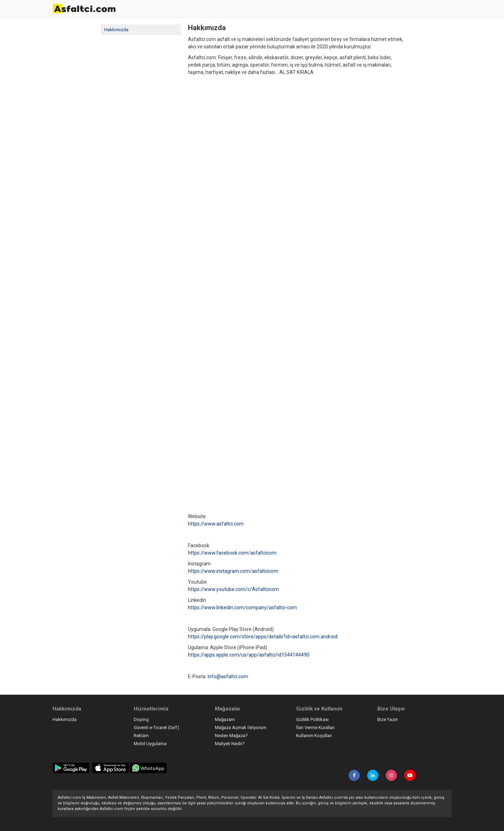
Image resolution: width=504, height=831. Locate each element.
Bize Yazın (388, 719)
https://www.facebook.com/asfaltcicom (232, 553)
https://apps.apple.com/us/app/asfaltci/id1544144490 (249, 655)
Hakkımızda (116, 30)
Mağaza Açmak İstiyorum (241, 727)
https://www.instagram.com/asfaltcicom (233, 571)
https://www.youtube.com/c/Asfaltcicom (233, 589)
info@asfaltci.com (228, 677)
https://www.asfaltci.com (216, 524)
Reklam (141, 736)
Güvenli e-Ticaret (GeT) (156, 727)
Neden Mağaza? (231, 736)
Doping (141, 719)
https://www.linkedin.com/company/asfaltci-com (242, 607)
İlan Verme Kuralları (315, 727)
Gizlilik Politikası (312, 719)
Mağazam (225, 719)
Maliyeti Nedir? (230, 744)
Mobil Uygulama (150, 744)
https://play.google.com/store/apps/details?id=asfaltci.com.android (263, 637)
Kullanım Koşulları (314, 736)
